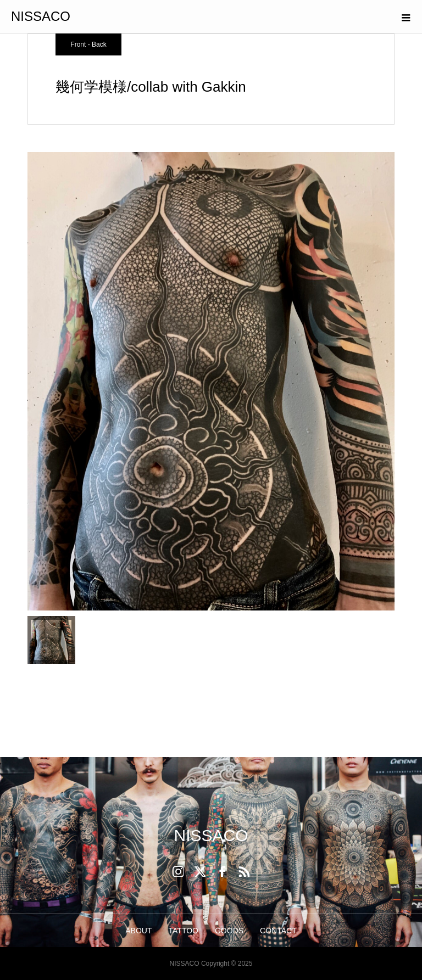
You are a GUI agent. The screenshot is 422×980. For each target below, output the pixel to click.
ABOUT (138, 931)
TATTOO (184, 931)
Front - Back (88, 44)
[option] (211, 381)
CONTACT (278, 931)
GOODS (229, 931)
